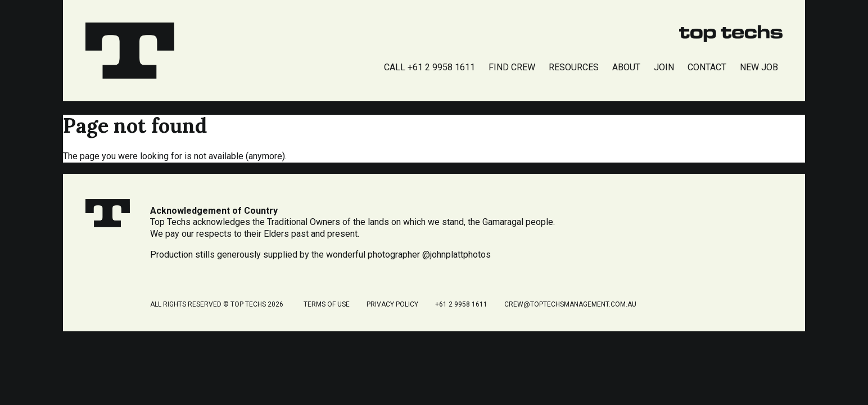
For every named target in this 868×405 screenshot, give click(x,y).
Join (664, 67)
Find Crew (512, 67)
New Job (759, 67)
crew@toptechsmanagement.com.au (570, 304)
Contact (707, 67)
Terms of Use (327, 304)
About (626, 67)
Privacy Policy (392, 304)
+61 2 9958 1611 (461, 304)
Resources (574, 67)
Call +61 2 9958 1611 (430, 67)
